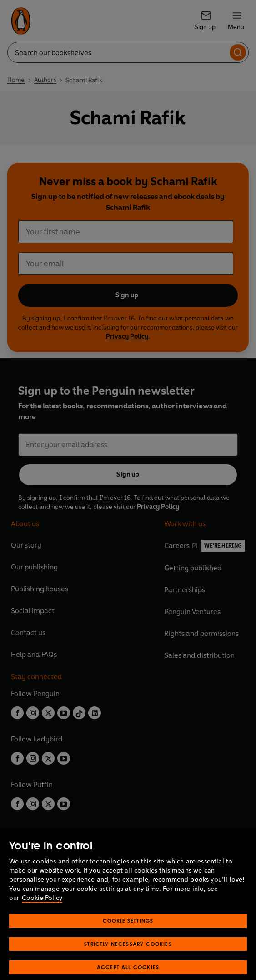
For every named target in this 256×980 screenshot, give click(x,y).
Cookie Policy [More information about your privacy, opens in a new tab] (42, 906)
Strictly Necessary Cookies (128, 952)
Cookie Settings (128, 929)
